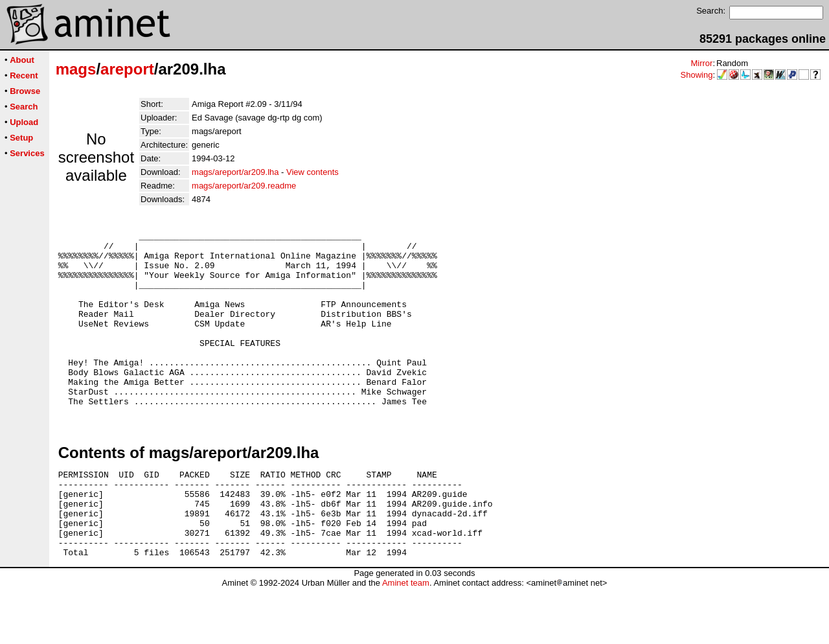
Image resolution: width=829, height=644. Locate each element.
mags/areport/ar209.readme (244, 186)
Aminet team (406, 639)
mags (76, 69)
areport (127, 69)
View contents (312, 172)
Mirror (701, 63)
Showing (697, 75)
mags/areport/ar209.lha (235, 172)
